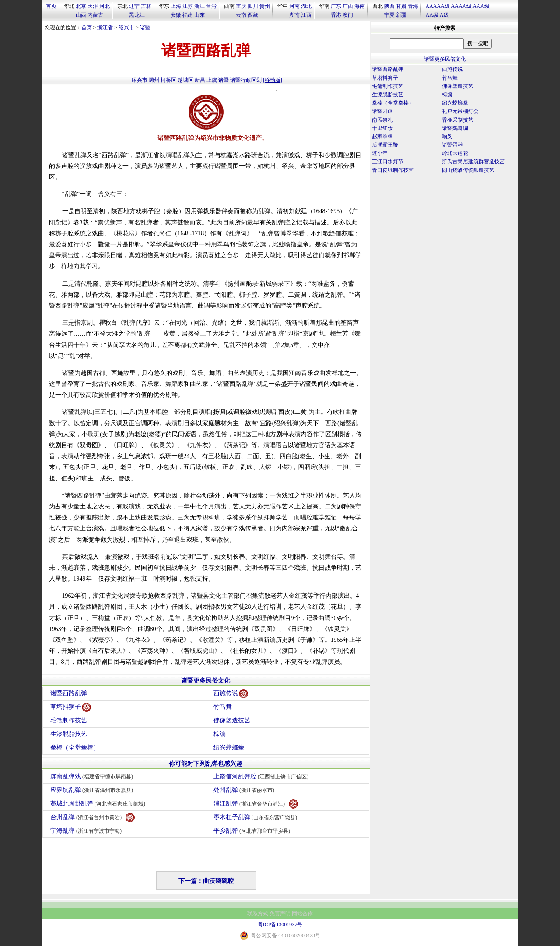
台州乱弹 (93, 818)
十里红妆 (382, 128)
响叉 (447, 137)
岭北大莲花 (455, 153)
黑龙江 (137, 15)
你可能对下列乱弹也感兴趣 (206, 764)
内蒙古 (95, 15)
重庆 (241, 6)
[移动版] (273, 80)
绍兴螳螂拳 (229, 748)
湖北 (306, 6)
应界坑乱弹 (93, 790)
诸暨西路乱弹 (69, 693)
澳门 (348, 15)
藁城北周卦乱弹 (99, 804)
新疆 (401, 15)
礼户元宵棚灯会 (460, 111)
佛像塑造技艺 (232, 720)
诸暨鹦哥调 (455, 128)
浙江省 (105, 28)
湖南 (294, 15)
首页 (51, 6)
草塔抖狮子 (71, 707)
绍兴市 (126, 28)
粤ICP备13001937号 (280, 925)
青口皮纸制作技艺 (393, 170)
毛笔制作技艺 (69, 720)
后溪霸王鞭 (385, 145)
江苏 (188, 6)
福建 (188, 15)
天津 (93, 6)
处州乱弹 (245, 790)
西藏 (253, 15)
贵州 (265, 6)
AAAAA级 (438, 6)
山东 (199, 15)
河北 (105, 6)
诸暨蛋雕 (452, 145)
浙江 (199, 6)
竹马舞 (223, 707)
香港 (336, 15)
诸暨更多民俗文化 (206, 681)
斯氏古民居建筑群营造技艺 (473, 161)
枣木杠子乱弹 (257, 817)
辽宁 (134, 6)
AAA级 (481, 6)
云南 (241, 15)
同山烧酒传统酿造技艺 (468, 170)
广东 (336, 6)
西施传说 (231, 694)
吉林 (146, 6)
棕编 (220, 734)
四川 (253, 6)
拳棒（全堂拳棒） (75, 748)
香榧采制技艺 (458, 120)
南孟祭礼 (382, 120)
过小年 (380, 153)
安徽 (176, 15)
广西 (348, 6)
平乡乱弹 (253, 831)
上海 (176, 6)
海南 (360, 6)
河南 (294, 6)
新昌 (200, 80)
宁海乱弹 (87, 831)
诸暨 (145, 28)
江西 (306, 15)
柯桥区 (168, 80)
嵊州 (154, 80)
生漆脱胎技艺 (69, 734)
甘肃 (401, 6)
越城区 (185, 80)
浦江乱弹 (256, 804)
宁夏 (389, 15)
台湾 (211, 6)
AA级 (432, 15)
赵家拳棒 (382, 137)
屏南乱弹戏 (93, 776)
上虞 (212, 80)
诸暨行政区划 (246, 80)
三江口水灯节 (388, 161)
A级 (444, 15)
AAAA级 (461, 6)
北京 (81, 6)
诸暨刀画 (382, 111)
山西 (81, 15)
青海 (413, 6)
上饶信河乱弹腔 (262, 776)
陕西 (389, 6)
